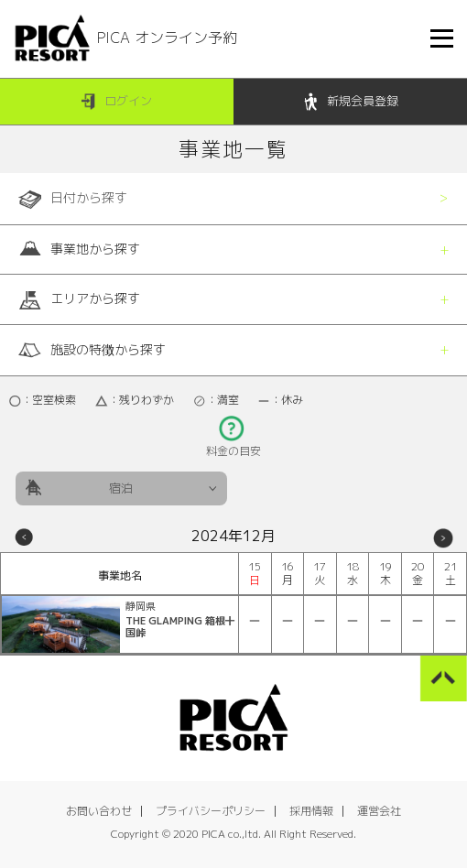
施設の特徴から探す (92, 350)
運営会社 (379, 811)
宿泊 (121, 488)
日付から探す (73, 199)
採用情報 (311, 811)
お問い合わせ (99, 811)
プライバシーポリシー (211, 811)
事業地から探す (79, 250)
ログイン (117, 102)
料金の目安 (233, 445)
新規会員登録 (350, 102)
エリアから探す (79, 299)
